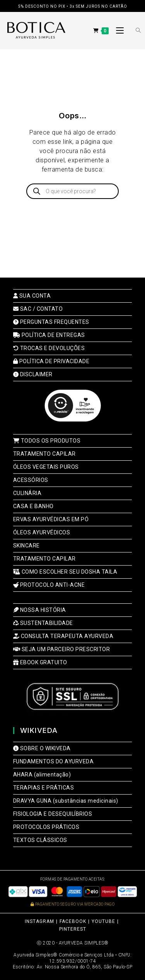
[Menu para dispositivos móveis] (118, 31)
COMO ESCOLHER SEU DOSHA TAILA (65, 572)
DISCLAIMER (33, 374)
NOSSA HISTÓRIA (40, 610)
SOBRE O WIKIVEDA (42, 748)
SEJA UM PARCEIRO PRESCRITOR (62, 649)
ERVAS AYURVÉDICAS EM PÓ (51, 519)
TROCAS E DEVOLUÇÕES (49, 348)
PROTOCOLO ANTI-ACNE (49, 585)
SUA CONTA (32, 296)
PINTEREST (73, 929)
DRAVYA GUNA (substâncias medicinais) (66, 801)
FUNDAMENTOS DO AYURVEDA (54, 761)
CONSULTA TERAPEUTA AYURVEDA (63, 636)
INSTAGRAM (39, 921)
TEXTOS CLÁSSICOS (40, 840)
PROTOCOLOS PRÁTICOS (46, 827)
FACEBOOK (73, 921)
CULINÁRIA (27, 493)
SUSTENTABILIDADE (43, 623)
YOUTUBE (103, 921)
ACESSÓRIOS (31, 480)
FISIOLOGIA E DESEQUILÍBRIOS (53, 814)
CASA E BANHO (33, 506)
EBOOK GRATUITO (40, 662)
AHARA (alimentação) (42, 775)
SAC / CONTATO (38, 309)
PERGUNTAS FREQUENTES (51, 322)
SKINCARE (26, 546)
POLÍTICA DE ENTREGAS (49, 335)
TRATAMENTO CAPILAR (44, 454)
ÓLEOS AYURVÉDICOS (42, 532)
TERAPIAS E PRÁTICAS (44, 788)
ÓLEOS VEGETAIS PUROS (46, 467)
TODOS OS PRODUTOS (47, 441)
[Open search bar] (134, 31)
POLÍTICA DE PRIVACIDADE (51, 361)
